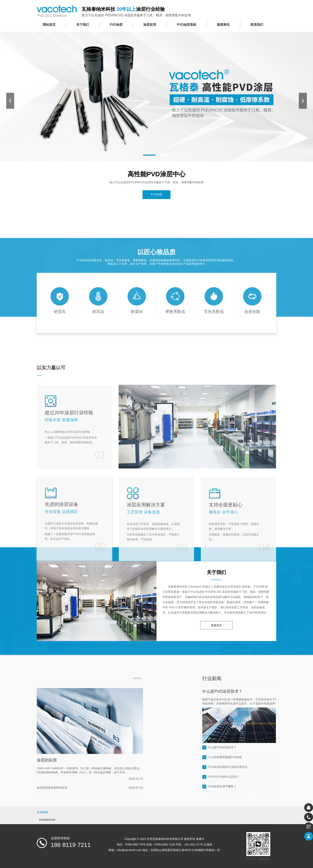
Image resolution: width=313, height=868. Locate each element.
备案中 (200, 839)
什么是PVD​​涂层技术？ (271, 691)
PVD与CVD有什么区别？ (273, 777)
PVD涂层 (156, 195)
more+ (80, 678)
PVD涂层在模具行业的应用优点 (277, 767)
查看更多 (216, 625)
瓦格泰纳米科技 (47, 820)
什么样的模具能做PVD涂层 (274, 757)
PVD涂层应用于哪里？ (271, 786)
